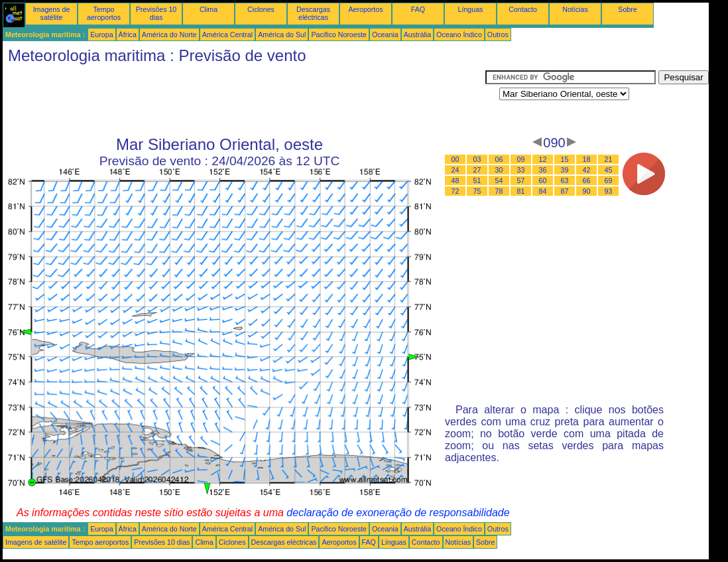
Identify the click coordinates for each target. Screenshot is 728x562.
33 (521, 170)
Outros (498, 35)
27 (477, 170)
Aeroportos (365, 9)
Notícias (575, 9)
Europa (101, 35)
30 (499, 170)
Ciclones (261, 9)
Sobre (627, 9)
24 (455, 170)
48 (455, 180)
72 (455, 191)
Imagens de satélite (52, 13)
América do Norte (169, 35)
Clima (209, 9)
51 (477, 180)
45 (609, 170)
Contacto (523, 9)
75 (477, 191)
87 (565, 191)
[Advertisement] (244, 100)
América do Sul (282, 35)
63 (565, 180)
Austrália (417, 35)
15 (565, 159)
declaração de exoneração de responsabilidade (398, 513)
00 (455, 159)
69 (609, 180)
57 (521, 180)
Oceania (385, 35)
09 (521, 159)
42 (587, 170)
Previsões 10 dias (156, 13)
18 (587, 159)
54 (499, 180)
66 (587, 180)
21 (609, 159)
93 (609, 191)
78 (499, 191)
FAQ (418, 9)
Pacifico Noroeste (339, 35)
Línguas (471, 9)
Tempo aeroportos (104, 13)
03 (477, 159)
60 (543, 180)
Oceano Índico (459, 35)
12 (543, 159)
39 (565, 170)
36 (543, 170)
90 (587, 191)
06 (499, 159)
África (128, 35)
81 (521, 191)
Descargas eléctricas (313, 13)
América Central (227, 35)
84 (543, 191)
